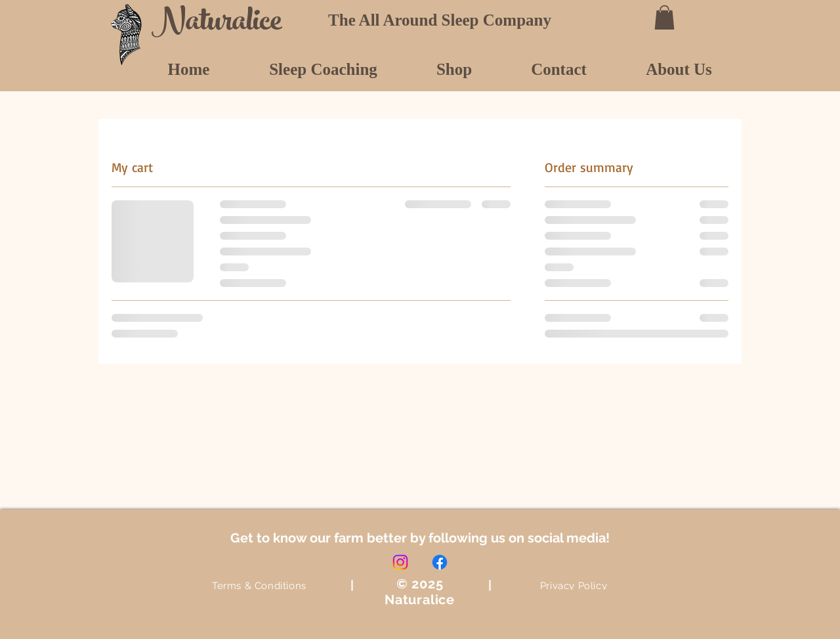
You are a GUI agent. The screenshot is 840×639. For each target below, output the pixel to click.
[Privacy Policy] (574, 585)
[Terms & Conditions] (259, 586)
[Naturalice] (222, 24)
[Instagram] (400, 562)
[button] (664, 17)
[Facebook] (440, 562)
